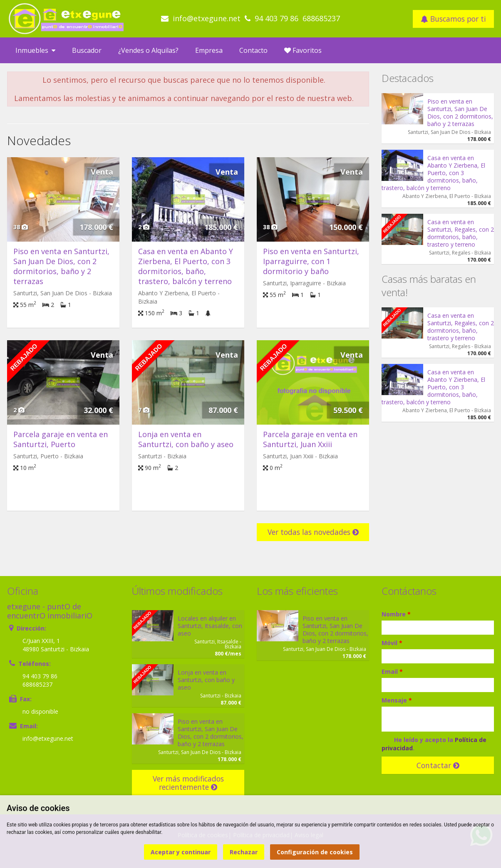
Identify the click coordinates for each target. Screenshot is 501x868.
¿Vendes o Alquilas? (148, 50)
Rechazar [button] (244, 852)
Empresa (209, 50)
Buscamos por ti (453, 19)
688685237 (321, 18)
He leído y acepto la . (434, 744)
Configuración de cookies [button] (315, 852)
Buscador (87, 50)
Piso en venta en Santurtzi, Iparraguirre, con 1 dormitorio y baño (311, 261)
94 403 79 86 (277, 18)
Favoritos (303, 50)
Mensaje (397, 700)
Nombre (396, 614)
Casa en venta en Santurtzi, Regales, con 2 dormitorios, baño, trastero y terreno (461, 233)
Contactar (438, 765)
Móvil (392, 643)
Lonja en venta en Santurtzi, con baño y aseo (186, 439)
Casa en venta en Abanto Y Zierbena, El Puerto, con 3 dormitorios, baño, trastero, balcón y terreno (186, 266)
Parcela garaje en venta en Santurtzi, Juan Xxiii (310, 439)
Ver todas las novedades (313, 532)
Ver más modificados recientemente (188, 783)
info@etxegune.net (207, 18)
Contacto (253, 50)
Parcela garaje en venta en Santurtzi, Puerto (61, 439)
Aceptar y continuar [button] (181, 852)
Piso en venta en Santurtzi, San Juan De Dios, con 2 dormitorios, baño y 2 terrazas (61, 266)
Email (392, 671)
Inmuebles (35, 50)
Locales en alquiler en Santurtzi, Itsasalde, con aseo (210, 626)
